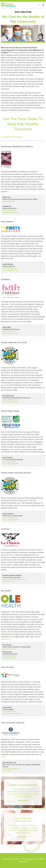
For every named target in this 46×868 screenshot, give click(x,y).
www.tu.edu (7, 771)
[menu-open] (39, 5)
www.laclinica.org (8, 582)
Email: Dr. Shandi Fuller (10, 400)
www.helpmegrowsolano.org (12, 714)
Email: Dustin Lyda (9, 201)
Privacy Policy (28, 859)
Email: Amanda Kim (9, 210)
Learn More (23, 801)
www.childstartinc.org (10, 333)
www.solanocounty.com (10, 270)
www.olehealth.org (9, 658)
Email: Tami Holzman (9, 656)
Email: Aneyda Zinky (9, 711)
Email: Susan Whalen (10, 462)
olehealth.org (6, 639)
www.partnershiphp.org (10, 212)
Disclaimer (24, 861)
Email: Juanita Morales (10, 268)
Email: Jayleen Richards (10, 518)
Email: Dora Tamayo (9, 649)
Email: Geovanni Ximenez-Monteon (14, 579)
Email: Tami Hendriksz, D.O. (11, 769)
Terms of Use (39, 859)
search (43, 5)
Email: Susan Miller (9, 331)
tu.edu (3, 757)
